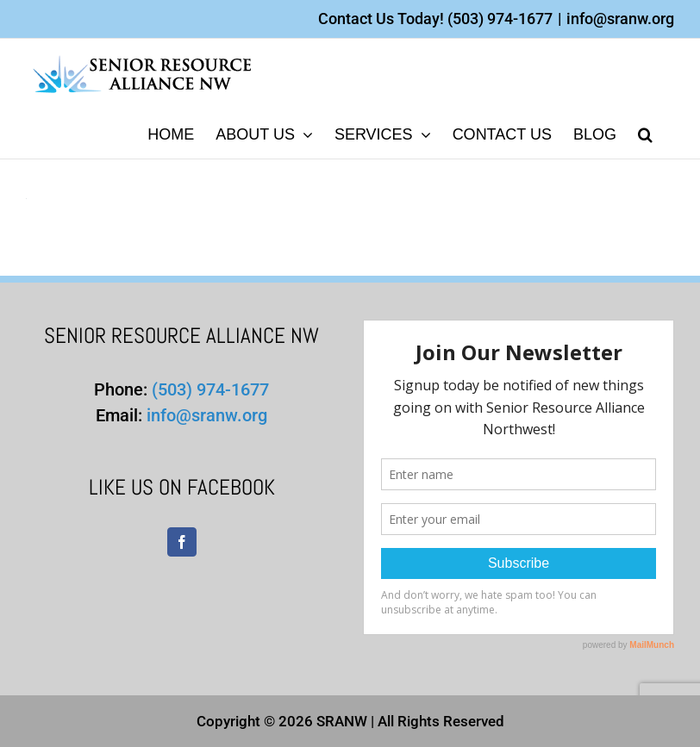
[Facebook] (182, 542)
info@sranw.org (620, 19)
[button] (645, 133)
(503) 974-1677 (500, 19)
